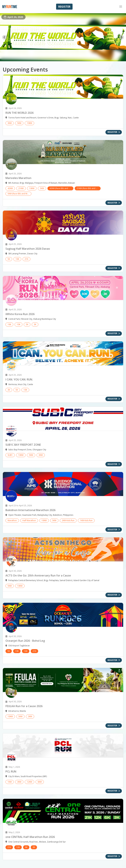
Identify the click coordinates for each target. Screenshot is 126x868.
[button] (121, 7)
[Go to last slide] (4, 37)
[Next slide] (122, 37)
